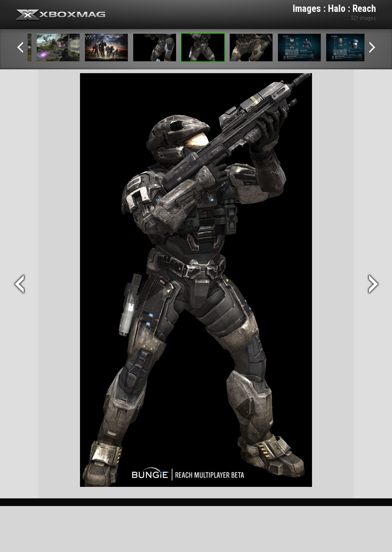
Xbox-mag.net (61, 15)
